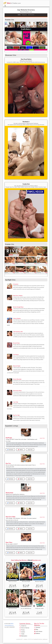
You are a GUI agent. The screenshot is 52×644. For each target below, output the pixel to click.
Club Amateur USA (18, 332)
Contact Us (23, 626)
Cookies (22, 632)
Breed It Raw (16, 343)
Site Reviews (31, 15)
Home (19, 15)
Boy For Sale (16, 415)
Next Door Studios (18, 296)
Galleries (20, 450)
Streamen (16, 284)
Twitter (22, 634)
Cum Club (16, 402)
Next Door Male (11, 517)
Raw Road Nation (26, 59)
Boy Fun (8, 463)
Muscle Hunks (17, 366)
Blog (36, 629)
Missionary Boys (17, 391)
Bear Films (9, 542)
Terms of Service (24, 628)
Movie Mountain (17, 379)
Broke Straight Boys (18, 307)
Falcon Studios (17, 318)
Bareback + (26, 122)
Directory (37, 627)
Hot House (16, 355)
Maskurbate (9, 493)
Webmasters (23, 636)
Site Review (10, 450)
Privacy (22, 630)
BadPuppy (9, 438)
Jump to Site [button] (42, 438)
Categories (24, 15)
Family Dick (26, 184)
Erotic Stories (38, 632)
